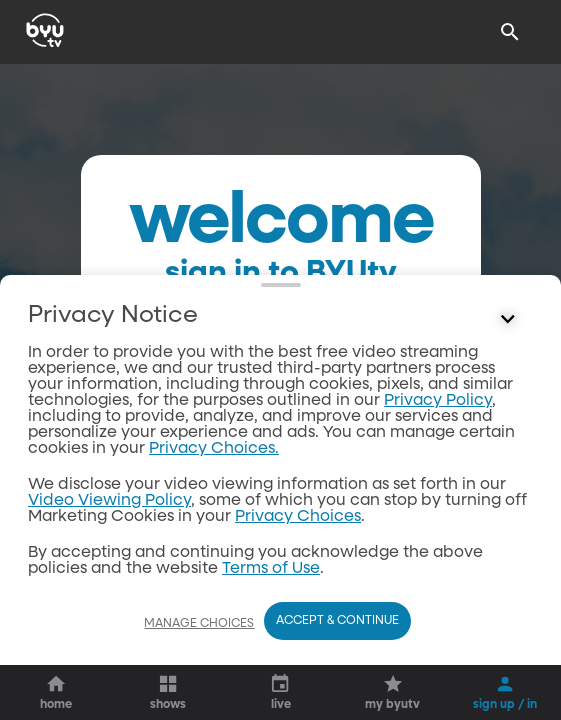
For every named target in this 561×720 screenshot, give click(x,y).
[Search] (510, 32)
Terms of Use (271, 569)
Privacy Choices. (214, 449)
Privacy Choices (298, 517)
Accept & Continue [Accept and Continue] (337, 621)
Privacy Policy (438, 401)
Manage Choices (199, 624)
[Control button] (508, 320)
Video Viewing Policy (109, 501)
